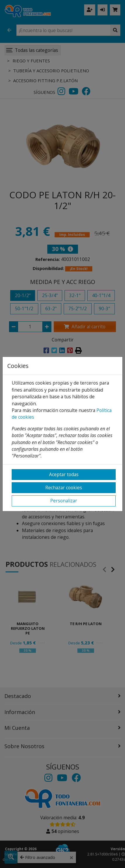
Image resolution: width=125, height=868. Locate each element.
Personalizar (64, 501)
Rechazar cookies (64, 488)
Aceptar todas (64, 474)
